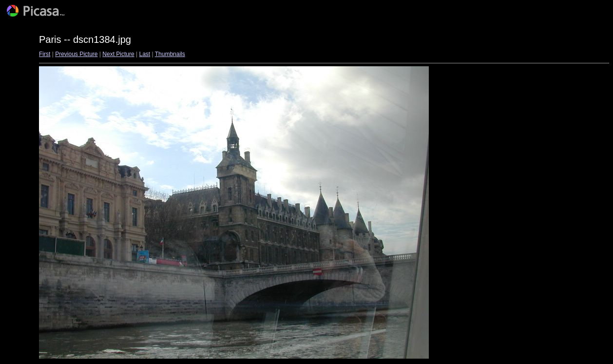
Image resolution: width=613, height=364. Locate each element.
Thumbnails (170, 54)
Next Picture (118, 54)
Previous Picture (76, 54)
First (45, 54)
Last (144, 54)
